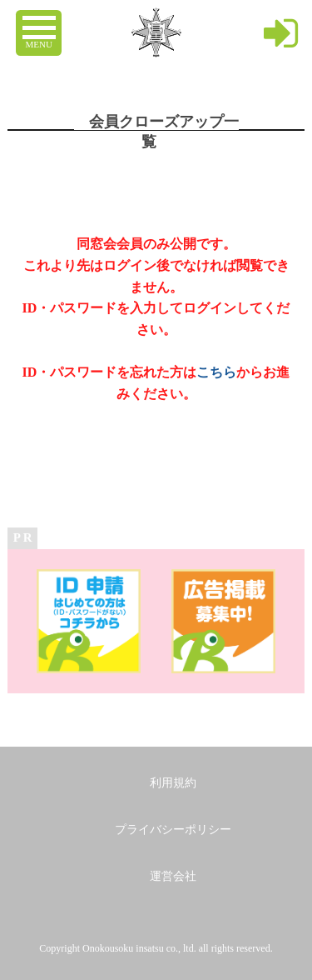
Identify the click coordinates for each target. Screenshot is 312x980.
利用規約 (173, 783)
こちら (216, 372)
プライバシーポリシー (173, 830)
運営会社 (173, 876)
